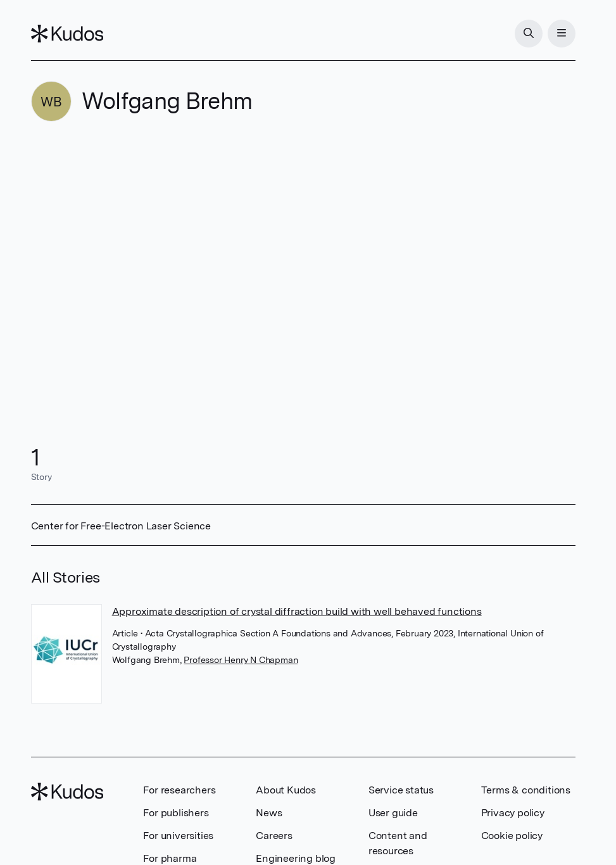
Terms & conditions (526, 790)
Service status (401, 790)
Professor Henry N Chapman (241, 660)
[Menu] (562, 34)
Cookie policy (512, 836)
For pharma (170, 858)
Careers (274, 836)
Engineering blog (296, 858)
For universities (178, 836)
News (269, 813)
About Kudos (286, 790)
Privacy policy (513, 813)
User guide (393, 813)
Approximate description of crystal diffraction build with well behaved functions (297, 611)
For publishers (176, 813)
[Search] (529, 34)
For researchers (179, 790)
